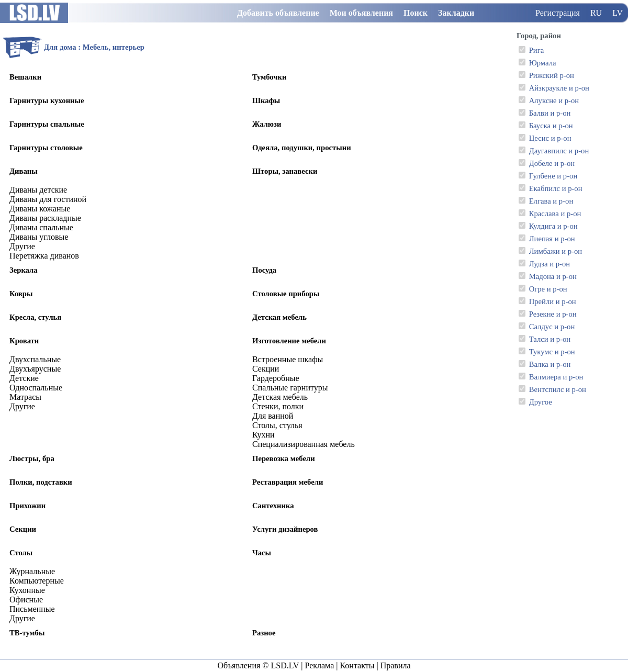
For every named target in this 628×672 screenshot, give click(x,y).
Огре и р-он (548, 289)
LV (618, 13)
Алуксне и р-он (554, 100)
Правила (396, 665)
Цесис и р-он (550, 138)
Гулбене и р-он (553, 176)
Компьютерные (37, 581)
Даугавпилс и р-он (559, 151)
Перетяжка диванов (44, 256)
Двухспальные (35, 359)
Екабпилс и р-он (556, 188)
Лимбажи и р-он (556, 251)
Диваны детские (38, 190)
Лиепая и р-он (552, 239)
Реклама (319, 665)
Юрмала (543, 63)
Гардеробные (276, 378)
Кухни (263, 435)
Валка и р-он (550, 364)
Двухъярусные (35, 369)
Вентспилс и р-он (558, 389)
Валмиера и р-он (556, 377)
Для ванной (273, 416)
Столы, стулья (277, 425)
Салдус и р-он (552, 327)
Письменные (32, 609)
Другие (22, 246)
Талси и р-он (550, 339)
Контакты (357, 665)
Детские (24, 378)
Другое (541, 402)
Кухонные (27, 590)
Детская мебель (280, 397)
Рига (537, 50)
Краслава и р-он (555, 214)
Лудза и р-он (549, 264)
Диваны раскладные (45, 218)
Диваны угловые (39, 237)
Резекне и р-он (553, 314)
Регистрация (558, 13)
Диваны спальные (41, 227)
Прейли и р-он (553, 301)
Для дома (60, 47)
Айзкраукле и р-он (559, 88)
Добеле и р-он (552, 163)
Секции (266, 369)
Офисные (26, 600)
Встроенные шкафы (288, 359)
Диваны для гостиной (48, 199)
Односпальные (36, 388)
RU (596, 13)
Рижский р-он (552, 75)
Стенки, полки (278, 406)
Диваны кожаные (40, 209)
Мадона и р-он (553, 276)
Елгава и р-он (551, 201)
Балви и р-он (550, 113)
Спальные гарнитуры (290, 388)
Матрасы (25, 397)
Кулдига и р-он (553, 226)
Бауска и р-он (551, 126)
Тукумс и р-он (552, 352)
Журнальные (32, 571)
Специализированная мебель (304, 444)
